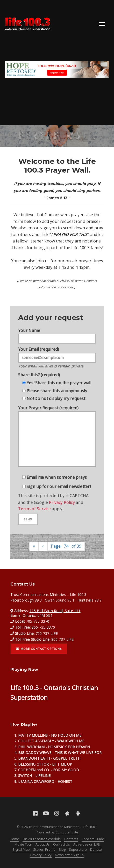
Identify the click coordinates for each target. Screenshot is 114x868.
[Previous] (43, 546)
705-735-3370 (38, 621)
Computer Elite (67, 832)
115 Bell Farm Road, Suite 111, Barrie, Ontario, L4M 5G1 (46, 613)
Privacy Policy (62, 508)
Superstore (78, 849)
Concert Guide (93, 839)
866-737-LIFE (62, 639)
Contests (71, 839)
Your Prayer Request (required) (57, 439)
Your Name (57, 328)
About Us (43, 844)
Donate (96, 849)
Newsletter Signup (69, 855)
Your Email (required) (57, 353)
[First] (34, 546)
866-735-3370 (43, 627)
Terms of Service (33, 515)
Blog (62, 849)
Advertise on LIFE (87, 844)
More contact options (39, 649)
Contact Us (62, 844)
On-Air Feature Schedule (42, 839)
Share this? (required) (38, 372)
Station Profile (44, 849)
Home (15, 839)
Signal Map (21, 849)
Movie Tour (23, 844)
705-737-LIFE (47, 633)
